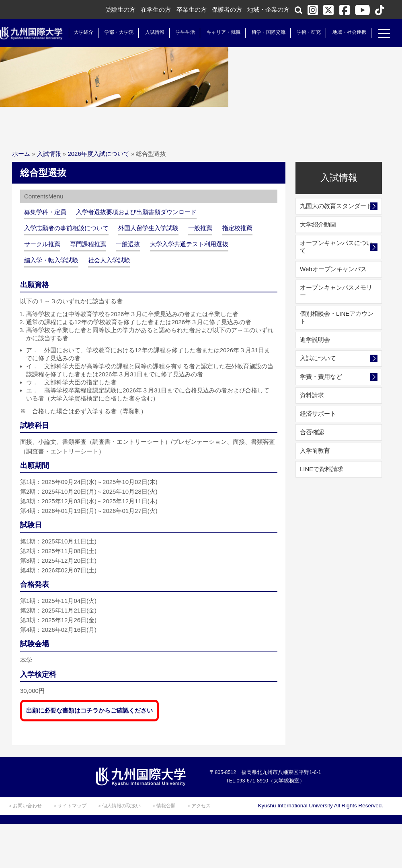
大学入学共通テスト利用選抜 (189, 244)
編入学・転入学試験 (51, 260)
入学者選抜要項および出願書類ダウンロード (136, 212)
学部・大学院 (113, 32)
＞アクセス (199, 806)
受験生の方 (120, 9)
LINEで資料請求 (322, 469)
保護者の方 (227, 9)
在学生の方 (156, 9)
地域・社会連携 (343, 32)
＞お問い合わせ (25, 806)
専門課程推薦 (88, 244)
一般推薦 (200, 228)
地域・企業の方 (268, 9)
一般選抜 (128, 244)
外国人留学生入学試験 (148, 228)
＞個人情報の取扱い (119, 806)
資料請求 (312, 395)
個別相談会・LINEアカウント (337, 317)
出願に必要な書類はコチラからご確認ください (89, 710)
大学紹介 (77, 32)
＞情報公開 (164, 806)
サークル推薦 (42, 244)
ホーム (21, 154)
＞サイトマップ (70, 806)
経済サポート (318, 414)
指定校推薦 (237, 228)
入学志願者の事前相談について (66, 228)
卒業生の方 (192, 9)
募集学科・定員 (45, 212)
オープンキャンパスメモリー (336, 291)
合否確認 (312, 432)
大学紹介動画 (318, 224)
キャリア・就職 (217, 32)
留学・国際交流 (262, 32)
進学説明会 (315, 340)
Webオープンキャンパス (333, 269)
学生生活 (179, 32)
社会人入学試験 (109, 260)
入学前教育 (315, 450)
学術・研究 (302, 32)
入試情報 (148, 32)
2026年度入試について (98, 154)
